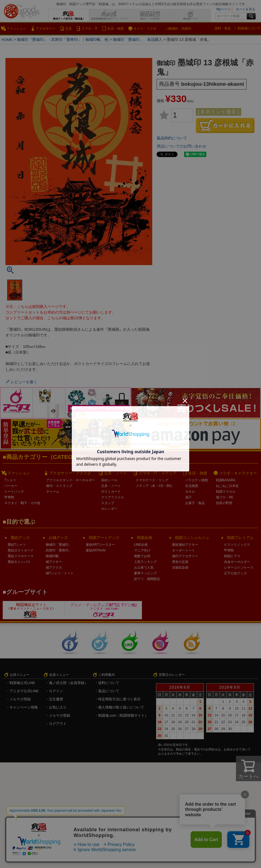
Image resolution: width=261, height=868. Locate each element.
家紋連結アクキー (185, 545)
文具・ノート (116, 473)
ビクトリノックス (237, 545)
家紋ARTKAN (96, 550)
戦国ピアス (232, 556)
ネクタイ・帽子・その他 (22, 503)
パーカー (11, 486)
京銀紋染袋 (180, 568)
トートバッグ (14, 492)
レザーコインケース (239, 568)
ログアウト (58, 724)
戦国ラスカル (226, 492)
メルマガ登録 (20, 699)
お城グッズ (58, 538)
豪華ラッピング (145, 573)
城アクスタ (54, 568)
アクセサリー (46, 29)
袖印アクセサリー (185, 556)
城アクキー (54, 562)
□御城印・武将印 (178, 29)
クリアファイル (113, 497)
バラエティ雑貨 (197, 480)
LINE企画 (141, 545)
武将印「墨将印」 (59, 550)
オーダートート (184, 550)
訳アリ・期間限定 (147, 579)
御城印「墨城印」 (59, 545)
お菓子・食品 (195, 503)
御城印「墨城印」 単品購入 (138, 39)
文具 (69, 29)
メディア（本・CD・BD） (155, 486)
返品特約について (172, 138)
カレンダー (109, 509)
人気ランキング (145, 562)
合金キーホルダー (237, 562)
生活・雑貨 (116, 29)
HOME (7, 39)
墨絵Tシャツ (17, 545)
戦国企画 (145, 538)
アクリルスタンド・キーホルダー (71, 480)
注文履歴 (56, 699)
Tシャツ (10, 480)
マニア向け (142, 550)
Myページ (223, 9)
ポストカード (111, 492)
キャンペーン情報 (24, 707)
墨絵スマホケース (21, 556)
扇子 (188, 497)
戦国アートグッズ (104, 538)
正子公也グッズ (235, 573)
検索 (251, 16)
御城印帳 (52, 556)
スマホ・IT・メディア (157, 473)
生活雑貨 (192, 486)
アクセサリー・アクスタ (70, 473)
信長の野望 (224, 503)
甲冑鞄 (9, 497)
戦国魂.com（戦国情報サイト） (123, 715)
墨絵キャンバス (19, 562)
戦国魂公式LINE (22, 683)
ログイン (56, 691)
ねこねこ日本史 (227, 486)
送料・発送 (223, 28)
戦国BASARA (226, 480)
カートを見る (246, 9)
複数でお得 (142, 556)
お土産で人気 (144, 568)
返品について (109, 691)
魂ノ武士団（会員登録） (68, 683)
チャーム (53, 492)
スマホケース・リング (152, 480)
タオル (190, 492)
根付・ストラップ (59, 486)
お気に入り (58, 707)
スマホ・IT (90, 29)
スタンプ (108, 503)
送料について (109, 683)
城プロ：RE (225, 497)
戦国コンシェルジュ (192, 538)
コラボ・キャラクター (238, 473)
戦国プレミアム (240, 538)
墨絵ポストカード (21, 550)
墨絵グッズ (20, 538)
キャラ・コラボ (145, 29)
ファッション (16, 29)
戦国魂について (249, 28)
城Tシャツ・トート (60, 573)
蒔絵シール (109, 480)
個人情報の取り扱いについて (121, 707)
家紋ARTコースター (101, 545)
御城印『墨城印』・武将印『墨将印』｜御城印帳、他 (63, 39)
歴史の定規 (180, 562)
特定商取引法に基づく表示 (119, 699)
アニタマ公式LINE (24, 691)
